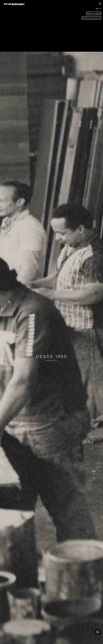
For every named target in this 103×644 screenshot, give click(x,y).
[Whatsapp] (98, 632)
